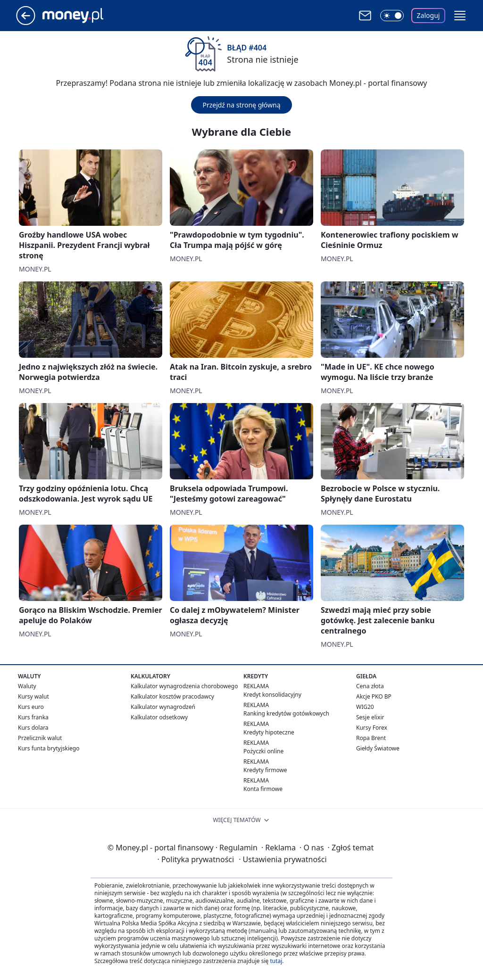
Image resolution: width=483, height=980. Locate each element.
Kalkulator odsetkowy (159, 717)
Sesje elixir (370, 717)
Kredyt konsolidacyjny (272, 695)
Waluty (27, 686)
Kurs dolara (33, 728)
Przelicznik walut (40, 738)
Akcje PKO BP (374, 696)
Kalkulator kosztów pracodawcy (172, 696)
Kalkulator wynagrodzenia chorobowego (184, 686)
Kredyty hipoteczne (269, 732)
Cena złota (370, 686)
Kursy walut (33, 696)
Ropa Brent (371, 738)
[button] (460, 16)
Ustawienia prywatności (283, 859)
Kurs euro (31, 707)
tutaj (276, 961)
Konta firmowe (263, 789)
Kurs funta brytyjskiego (49, 748)
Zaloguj (429, 15)
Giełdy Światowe (378, 748)
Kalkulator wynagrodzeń (163, 707)
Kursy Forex (372, 728)
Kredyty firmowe (265, 770)
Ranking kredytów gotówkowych (286, 713)
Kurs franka (33, 717)
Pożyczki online (263, 751)
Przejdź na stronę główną (241, 105)
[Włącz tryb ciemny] (392, 16)
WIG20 (365, 707)
